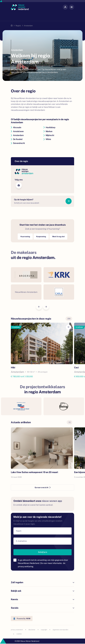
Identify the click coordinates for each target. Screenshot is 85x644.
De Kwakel (17, 139)
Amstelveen (17, 131)
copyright (44, 630)
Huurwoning (25, 237)
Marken (48, 131)
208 (69, 319)
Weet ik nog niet (58, 237)
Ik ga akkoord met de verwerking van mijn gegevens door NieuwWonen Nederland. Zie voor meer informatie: (43, 563)
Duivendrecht (18, 143)
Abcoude (16, 127)
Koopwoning (41, 237)
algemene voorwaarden (60, 630)
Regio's (18, 26)
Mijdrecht (49, 135)
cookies (19, 634)
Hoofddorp (49, 127)
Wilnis (47, 139)
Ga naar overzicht (43, 487)
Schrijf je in (43, 552)
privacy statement (17, 630)
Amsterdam (17, 135)
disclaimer (32, 630)
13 (69, 422)
